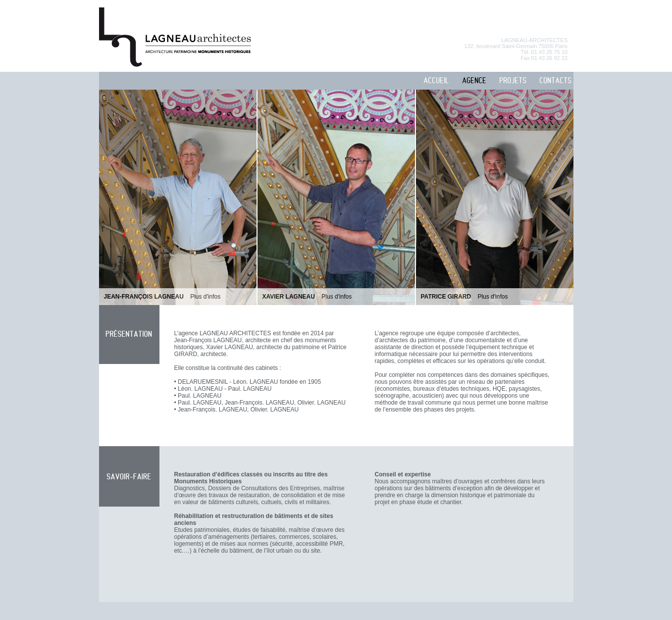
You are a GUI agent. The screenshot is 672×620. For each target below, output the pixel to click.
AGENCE (474, 81)
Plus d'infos (205, 297)
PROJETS (513, 81)
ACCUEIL (436, 81)
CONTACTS (555, 81)
